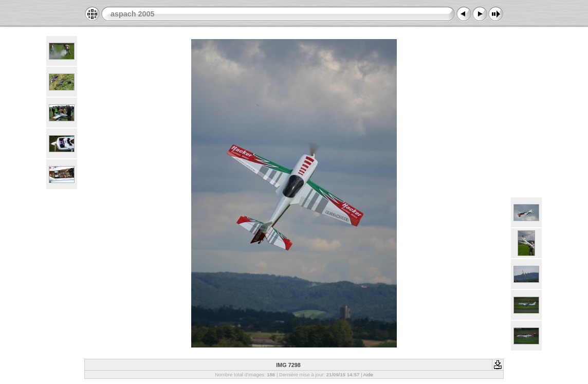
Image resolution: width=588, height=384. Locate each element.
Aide (368, 374)
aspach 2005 (133, 14)
